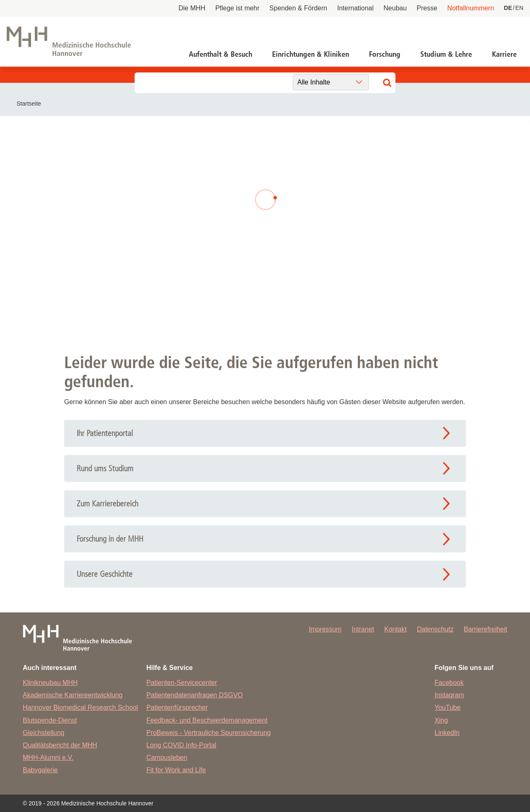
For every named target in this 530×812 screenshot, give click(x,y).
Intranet (363, 629)
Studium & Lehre (446, 54)
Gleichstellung (44, 733)
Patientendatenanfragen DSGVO (194, 695)
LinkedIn (447, 733)
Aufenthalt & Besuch (220, 54)
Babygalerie (40, 770)
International (355, 8)
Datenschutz (435, 629)
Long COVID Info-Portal (181, 745)
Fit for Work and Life (176, 770)
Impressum (325, 629)
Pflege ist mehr (237, 8)
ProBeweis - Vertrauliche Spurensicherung (208, 733)
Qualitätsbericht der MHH (60, 745)
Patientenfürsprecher (177, 707)
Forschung (385, 54)
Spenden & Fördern (299, 8)
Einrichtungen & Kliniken (311, 54)
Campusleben (167, 758)
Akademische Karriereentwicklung (73, 695)
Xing (441, 720)
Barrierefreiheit (485, 629)
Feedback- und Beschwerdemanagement (207, 720)
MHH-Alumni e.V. (48, 758)
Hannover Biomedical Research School (80, 707)
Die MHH (192, 8)
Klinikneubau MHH (50, 683)
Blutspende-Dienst (50, 720)
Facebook (449, 683)
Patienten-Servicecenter (182, 683)
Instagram (449, 695)
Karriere (504, 54)
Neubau (395, 8)
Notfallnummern (471, 8)
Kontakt (395, 629)
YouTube (448, 707)
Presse (427, 8)
